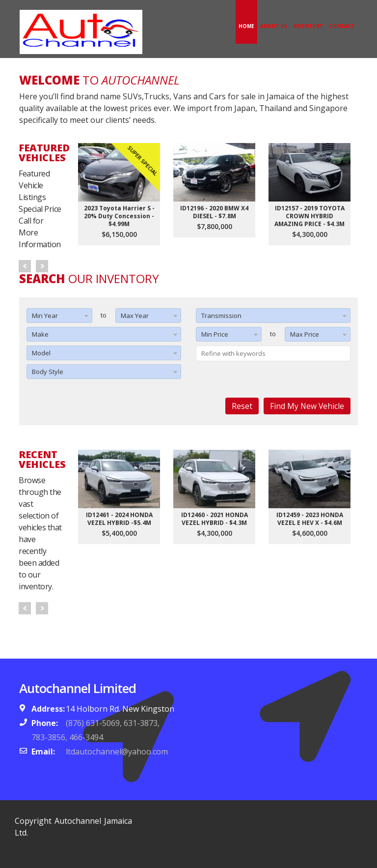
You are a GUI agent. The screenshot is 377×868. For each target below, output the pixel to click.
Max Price (305, 334)
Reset (242, 406)
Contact (342, 26)
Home (246, 26)
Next (42, 266)
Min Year (45, 316)
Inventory (308, 26)
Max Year (135, 316)
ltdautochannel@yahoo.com (117, 752)
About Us (274, 26)
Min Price (215, 334)
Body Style (48, 372)
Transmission (221, 316)
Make (40, 334)
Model (41, 353)
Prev (25, 266)
